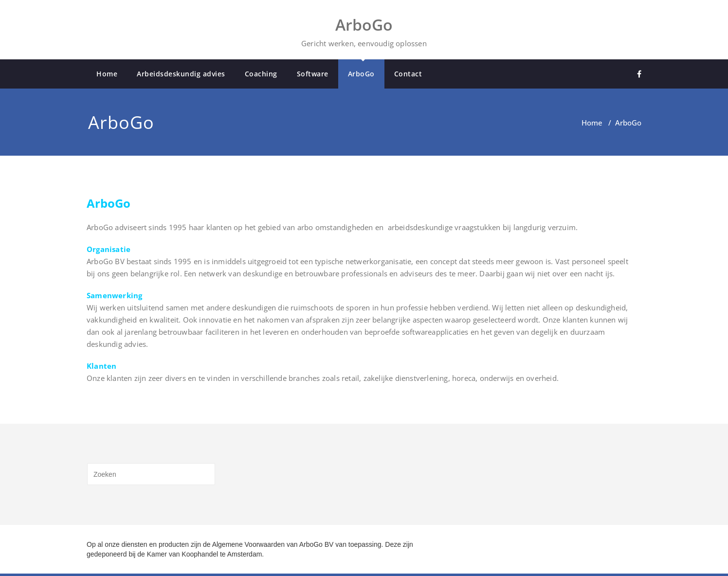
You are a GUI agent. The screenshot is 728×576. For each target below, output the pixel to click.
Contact (408, 74)
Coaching (261, 74)
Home (107, 74)
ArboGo (361, 74)
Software (313, 74)
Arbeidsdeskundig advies (181, 74)
